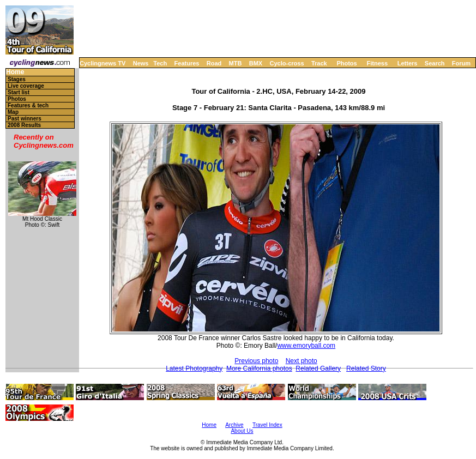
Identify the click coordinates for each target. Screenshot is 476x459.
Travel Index (267, 425)
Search (435, 63)
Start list (19, 92)
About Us (242, 431)
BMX (256, 63)
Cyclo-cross (287, 63)
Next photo (302, 361)
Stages (17, 79)
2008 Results (24, 125)
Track (319, 63)
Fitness (377, 63)
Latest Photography (194, 369)
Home (15, 72)
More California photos (259, 369)
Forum (461, 63)
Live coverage (26, 86)
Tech (160, 63)
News (141, 63)
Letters (408, 63)
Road (214, 63)
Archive (234, 425)
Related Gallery (318, 369)
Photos (347, 63)
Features (187, 63)
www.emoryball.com (306, 346)
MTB (236, 63)
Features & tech (28, 105)
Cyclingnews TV (103, 63)
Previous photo (256, 361)
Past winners (25, 119)
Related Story (366, 369)
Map (13, 112)
